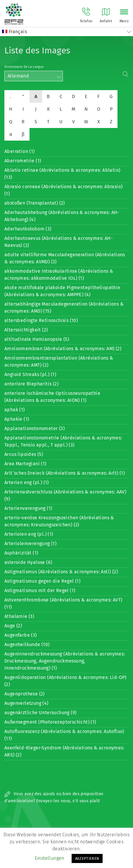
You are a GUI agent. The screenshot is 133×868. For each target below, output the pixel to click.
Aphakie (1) (17, 419)
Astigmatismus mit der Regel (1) (40, 590)
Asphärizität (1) (21, 553)
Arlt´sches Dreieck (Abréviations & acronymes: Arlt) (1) (65, 473)
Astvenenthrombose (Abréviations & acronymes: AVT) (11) (63, 603)
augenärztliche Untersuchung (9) (40, 713)
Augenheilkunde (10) (27, 644)
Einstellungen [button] (50, 858)
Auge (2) (13, 626)
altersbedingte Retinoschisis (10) (41, 320)
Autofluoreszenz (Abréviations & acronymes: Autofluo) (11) (64, 735)
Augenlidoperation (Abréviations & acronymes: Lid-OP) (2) (65, 681)
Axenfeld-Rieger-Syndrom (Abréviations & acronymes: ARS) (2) (64, 751)
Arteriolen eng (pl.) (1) (29, 534)
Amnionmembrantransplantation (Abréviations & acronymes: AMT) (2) (59, 361)
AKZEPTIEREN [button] (87, 858)
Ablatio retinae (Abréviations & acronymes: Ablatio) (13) (62, 174)
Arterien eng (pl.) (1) (27, 482)
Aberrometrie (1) (23, 161)
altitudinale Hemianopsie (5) (37, 339)
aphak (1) (15, 410)
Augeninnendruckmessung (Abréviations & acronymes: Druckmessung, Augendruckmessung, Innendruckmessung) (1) (65, 661)
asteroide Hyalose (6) (28, 562)
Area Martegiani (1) (25, 464)
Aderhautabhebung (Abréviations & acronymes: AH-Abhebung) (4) (62, 216)
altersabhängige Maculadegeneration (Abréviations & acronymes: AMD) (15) (64, 307)
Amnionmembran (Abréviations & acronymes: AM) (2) (63, 349)
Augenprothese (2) (25, 694)
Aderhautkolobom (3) (28, 229)
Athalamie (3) (19, 616)
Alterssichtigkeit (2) (26, 330)
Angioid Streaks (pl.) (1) (30, 374)
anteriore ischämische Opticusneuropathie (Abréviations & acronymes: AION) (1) (52, 397)
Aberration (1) (20, 151)
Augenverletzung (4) (26, 703)
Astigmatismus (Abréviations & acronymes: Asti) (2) (61, 572)
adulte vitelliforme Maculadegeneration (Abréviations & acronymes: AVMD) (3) (65, 258)
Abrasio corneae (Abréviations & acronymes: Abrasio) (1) (63, 190)
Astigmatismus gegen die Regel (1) (42, 581)
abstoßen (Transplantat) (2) (35, 203)
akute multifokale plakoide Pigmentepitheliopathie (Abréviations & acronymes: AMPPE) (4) (62, 291)
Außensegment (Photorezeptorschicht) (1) (50, 722)
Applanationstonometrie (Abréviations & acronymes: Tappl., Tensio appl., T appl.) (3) (63, 441)
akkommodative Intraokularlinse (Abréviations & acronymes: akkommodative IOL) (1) (59, 275)
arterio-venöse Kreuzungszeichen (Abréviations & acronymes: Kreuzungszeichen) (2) (59, 521)
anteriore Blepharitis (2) (31, 384)
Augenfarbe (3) (21, 635)
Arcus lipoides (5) (24, 454)
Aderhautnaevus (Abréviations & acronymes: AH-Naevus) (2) (58, 242)
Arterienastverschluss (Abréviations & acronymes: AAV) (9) (65, 495)
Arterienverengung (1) (28, 508)
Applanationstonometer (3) (34, 428)
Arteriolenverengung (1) (30, 543)
